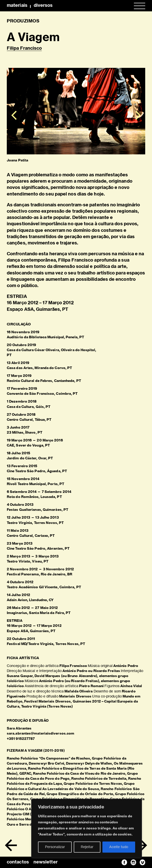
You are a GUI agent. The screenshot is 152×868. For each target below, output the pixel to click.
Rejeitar (87, 847)
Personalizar (55, 847)
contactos (18, 862)
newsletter (46, 862)
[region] (87, 828)
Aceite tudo (119, 847)
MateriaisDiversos (30, 6)
